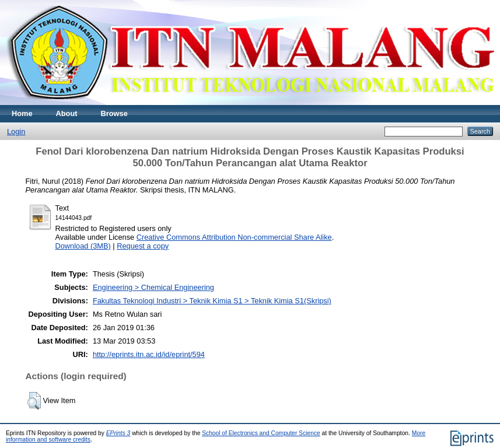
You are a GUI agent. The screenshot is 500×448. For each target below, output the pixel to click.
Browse (114, 113)
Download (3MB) (83, 246)
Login (16, 132)
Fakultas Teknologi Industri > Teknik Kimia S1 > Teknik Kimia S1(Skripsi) (212, 301)
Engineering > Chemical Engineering (153, 287)
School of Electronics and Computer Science (261, 433)
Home (22, 113)
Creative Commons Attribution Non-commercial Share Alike (234, 237)
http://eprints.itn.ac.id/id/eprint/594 (149, 354)
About (67, 113)
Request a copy (143, 246)
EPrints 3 (118, 433)
